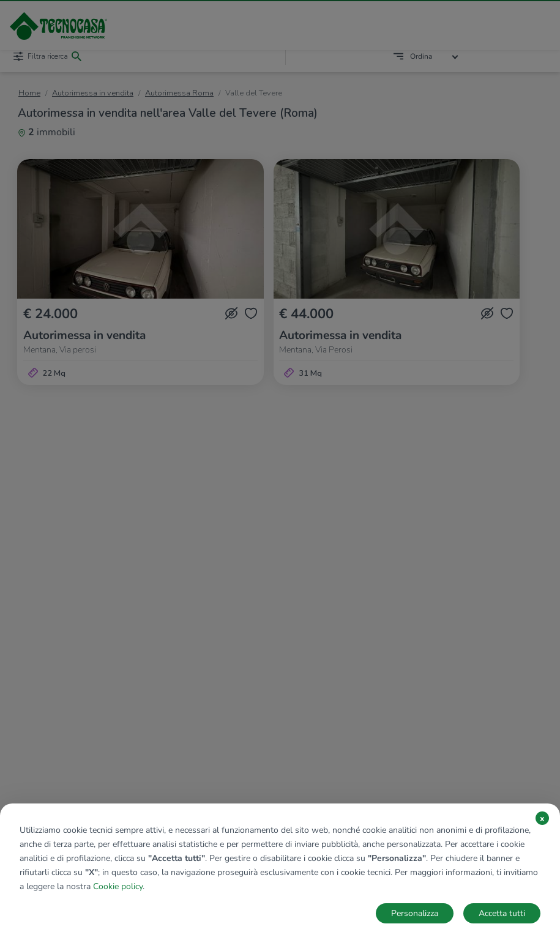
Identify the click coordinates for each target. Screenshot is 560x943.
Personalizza (415, 913)
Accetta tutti (502, 913)
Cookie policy (118, 886)
